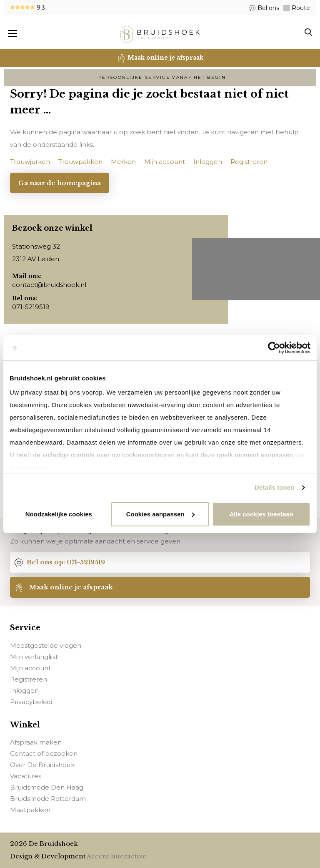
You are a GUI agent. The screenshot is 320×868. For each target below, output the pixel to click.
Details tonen (274, 487)
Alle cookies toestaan (261, 514)
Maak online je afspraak (64, 587)
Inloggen (24, 691)
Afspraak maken (36, 743)
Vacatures (26, 776)
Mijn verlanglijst (34, 657)
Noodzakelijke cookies (59, 514)
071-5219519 (31, 307)
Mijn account (30, 668)
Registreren (29, 679)
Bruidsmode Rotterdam (48, 799)
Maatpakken (30, 810)
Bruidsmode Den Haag (47, 788)
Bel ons (267, 8)
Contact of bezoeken (44, 754)
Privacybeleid (31, 702)
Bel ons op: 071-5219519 (60, 562)
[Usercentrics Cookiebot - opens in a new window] (274, 348)
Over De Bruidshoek (42, 765)
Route (300, 8)
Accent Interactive (116, 856)
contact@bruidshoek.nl (49, 285)
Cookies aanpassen (160, 514)
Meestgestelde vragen (46, 645)
